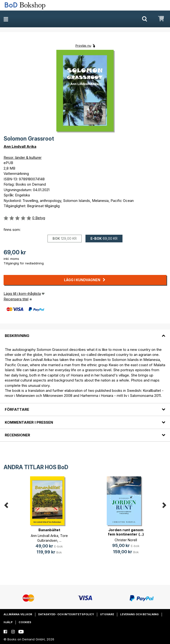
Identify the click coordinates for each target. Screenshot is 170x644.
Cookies (25, 622)
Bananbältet (49, 530)
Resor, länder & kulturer (23, 157)
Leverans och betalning (139, 614)
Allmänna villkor (18, 614)
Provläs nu (83, 46)
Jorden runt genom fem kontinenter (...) (126, 532)
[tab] (85, 333)
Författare (17, 409)
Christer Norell (126, 540)
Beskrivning (17, 336)
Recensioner (17, 435)
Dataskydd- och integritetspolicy (66, 614)
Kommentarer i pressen (29, 422)
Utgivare (107, 614)
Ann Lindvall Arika (20, 146)
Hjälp (8, 622)
